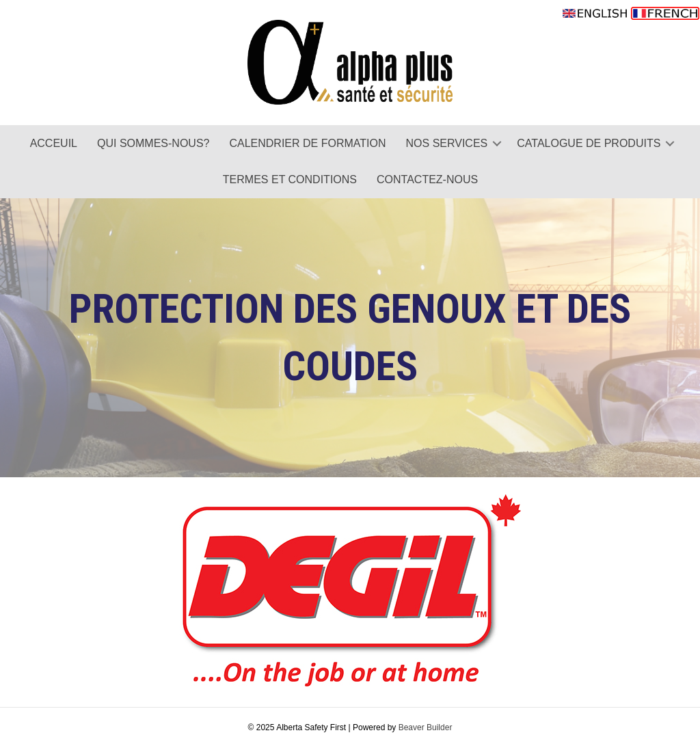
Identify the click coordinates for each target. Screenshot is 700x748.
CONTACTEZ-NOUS (427, 179)
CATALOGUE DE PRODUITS (589, 143)
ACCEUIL (54, 143)
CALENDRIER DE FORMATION (307, 143)
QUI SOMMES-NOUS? (153, 143)
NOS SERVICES (447, 143)
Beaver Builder (426, 727)
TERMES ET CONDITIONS (290, 179)
